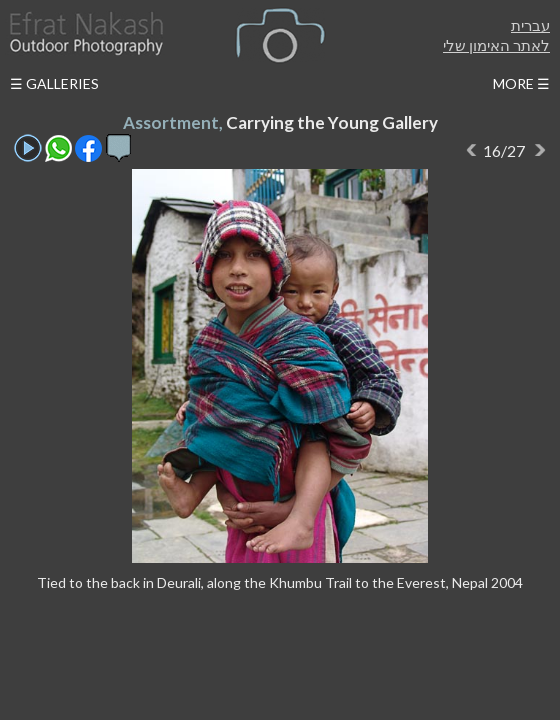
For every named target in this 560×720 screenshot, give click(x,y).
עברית (530, 25)
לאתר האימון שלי (496, 45)
